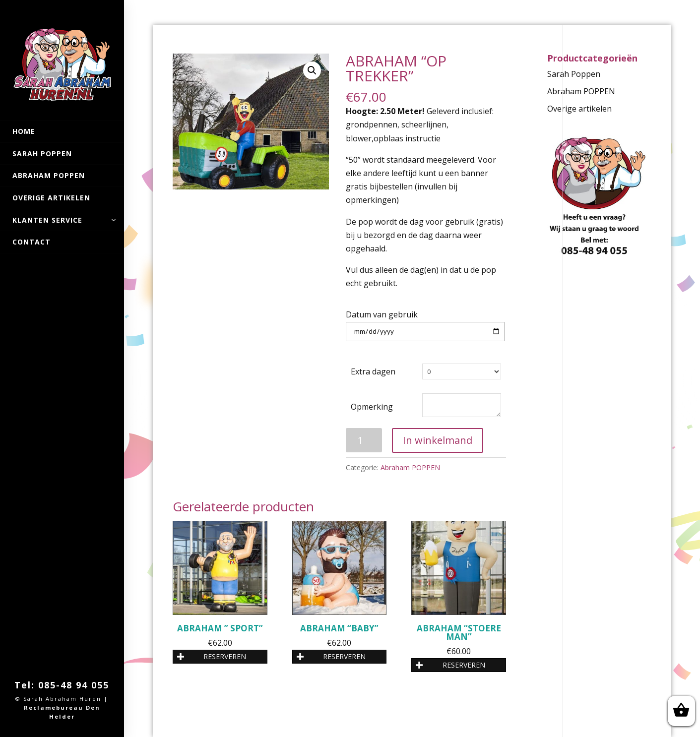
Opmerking (372, 407)
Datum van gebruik (382, 314)
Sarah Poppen (42, 154)
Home (24, 131)
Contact (32, 242)
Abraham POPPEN (49, 175)
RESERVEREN (212, 656)
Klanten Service (62, 220)
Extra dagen (373, 371)
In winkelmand (438, 440)
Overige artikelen (51, 198)
